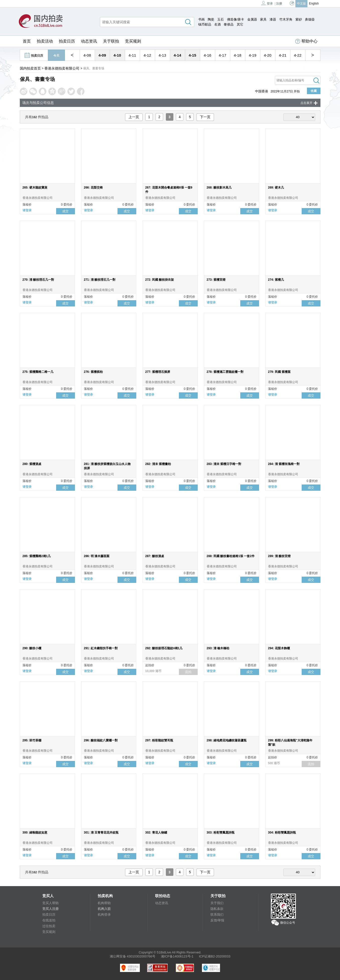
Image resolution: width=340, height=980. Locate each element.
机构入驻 (104, 909)
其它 (240, 24)
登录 (267, 3)
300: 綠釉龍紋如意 (35, 833)
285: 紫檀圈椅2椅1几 (37, 556)
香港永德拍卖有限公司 (62, 68)
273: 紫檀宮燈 (216, 280)
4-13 (162, 55)
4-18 (238, 55)
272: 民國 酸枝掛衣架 (160, 280)
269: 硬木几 (276, 188)
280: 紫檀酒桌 (32, 464)
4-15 (192, 55)
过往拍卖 (49, 926)
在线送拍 (49, 920)
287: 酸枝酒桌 (155, 556)
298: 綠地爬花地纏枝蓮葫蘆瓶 (227, 740)
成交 (65, 211)
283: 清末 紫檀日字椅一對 (224, 464)
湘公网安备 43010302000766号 (133, 956)
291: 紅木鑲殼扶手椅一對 (101, 648)
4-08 (87, 55)
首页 (27, 41)
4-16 (207, 55)
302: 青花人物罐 (156, 833)
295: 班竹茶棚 (32, 740)
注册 (279, 4)
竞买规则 (133, 41)
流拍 (188, 672)
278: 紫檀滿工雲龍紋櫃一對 (225, 372)
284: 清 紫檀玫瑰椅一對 (284, 464)
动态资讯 (89, 41)
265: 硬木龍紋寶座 (35, 188)
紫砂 (299, 19)
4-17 (222, 55)
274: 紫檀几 (276, 280)
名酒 (217, 24)
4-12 (147, 55)
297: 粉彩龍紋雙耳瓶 (159, 740)
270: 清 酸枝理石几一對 (38, 280)
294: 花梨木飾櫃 (279, 648)
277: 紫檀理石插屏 (158, 372)
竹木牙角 (286, 19)
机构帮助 (104, 903)
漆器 (273, 19)
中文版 (301, 4)
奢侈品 (229, 24)
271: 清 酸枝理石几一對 (100, 280)
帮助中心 (306, 41)
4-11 (132, 55)
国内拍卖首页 (30, 68)
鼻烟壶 (310, 19)
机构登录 (104, 915)
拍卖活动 (45, 41)
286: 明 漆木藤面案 (97, 556)
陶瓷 (211, 19)
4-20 (268, 55)
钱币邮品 (205, 24)
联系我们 (217, 915)
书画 (201, 19)
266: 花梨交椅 (93, 188)
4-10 (117, 55)
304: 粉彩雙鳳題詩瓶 (282, 833)
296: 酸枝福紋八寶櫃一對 (101, 740)
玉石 (220, 19)
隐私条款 (217, 909)
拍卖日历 (67, 41)
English (314, 4)
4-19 (253, 55)
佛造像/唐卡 (236, 19)
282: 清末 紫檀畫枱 (158, 464)
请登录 (27, 210)
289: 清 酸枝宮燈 (279, 556)
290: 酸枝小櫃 (32, 648)
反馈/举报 (217, 920)
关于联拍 (111, 41)
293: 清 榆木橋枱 (218, 648)
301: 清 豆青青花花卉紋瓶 (101, 833)
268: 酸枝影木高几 (219, 188)
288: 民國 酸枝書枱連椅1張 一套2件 (231, 556)
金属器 (252, 19)
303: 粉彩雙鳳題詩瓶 (221, 833)
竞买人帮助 (50, 903)
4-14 (177, 55)
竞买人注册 (50, 909)
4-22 (298, 55)
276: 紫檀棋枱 (93, 372)
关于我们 (217, 903)
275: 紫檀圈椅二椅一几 (38, 372)
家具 (263, 19)
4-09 (102, 55)
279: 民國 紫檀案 (279, 372)
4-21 (283, 55)
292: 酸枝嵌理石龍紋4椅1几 (164, 648)
